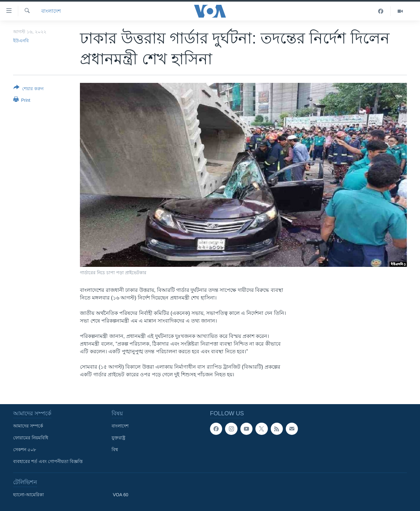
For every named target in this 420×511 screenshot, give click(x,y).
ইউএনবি (21, 41)
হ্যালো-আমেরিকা (28, 495)
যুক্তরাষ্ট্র (118, 438)
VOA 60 (121, 495)
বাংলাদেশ (51, 11)
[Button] (28, 89)
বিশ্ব (115, 450)
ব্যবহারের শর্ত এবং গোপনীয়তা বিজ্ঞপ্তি (48, 461)
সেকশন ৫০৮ (25, 450)
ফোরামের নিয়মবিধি (31, 438)
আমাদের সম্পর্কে (28, 426)
